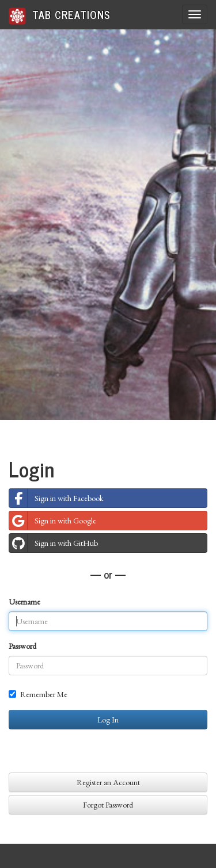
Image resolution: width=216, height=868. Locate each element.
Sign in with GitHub (54, 543)
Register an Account (108, 782)
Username (24, 602)
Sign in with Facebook (56, 498)
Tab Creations (60, 15)
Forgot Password (108, 805)
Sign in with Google (53, 521)
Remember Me (38, 694)
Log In (108, 720)
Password (22, 646)
